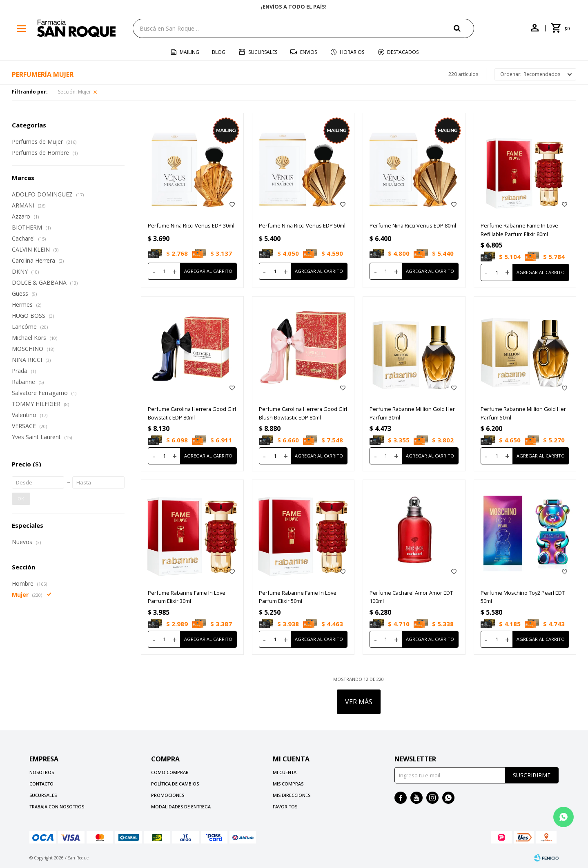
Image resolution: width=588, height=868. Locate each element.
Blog (219, 52)
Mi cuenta (285, 772)
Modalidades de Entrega (181, 807)
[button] (464, 28)
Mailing (189, 52)
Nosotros (42, 772)
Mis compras (288, 784)
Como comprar (170, 772)
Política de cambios (175, 784)
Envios (308, 52)
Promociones (168, 795)
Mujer (75, 92)
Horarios (352, 52)
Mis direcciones (292, 795)
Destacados (403, 52)
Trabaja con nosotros (57, 807)
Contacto (41, 784)
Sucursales (263, 52)
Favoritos (285, 807)
